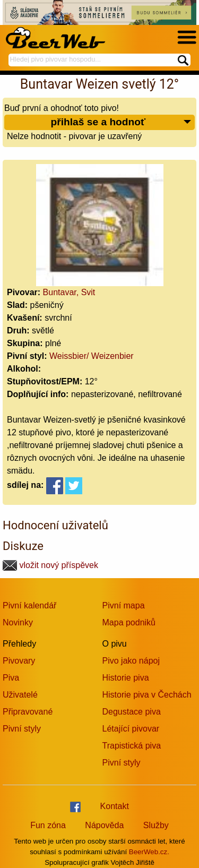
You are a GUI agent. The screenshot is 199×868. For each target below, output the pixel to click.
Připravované (28, 712)
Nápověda (104, 825)
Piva (11, 678)
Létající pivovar (131, 729)
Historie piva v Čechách (147, 695)
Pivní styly (22, 729)
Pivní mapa (124, 605)
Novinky (18, 622)
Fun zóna (48, 825)
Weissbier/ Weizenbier (92, 356)
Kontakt (115, 806)
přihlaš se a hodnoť (121, 122)
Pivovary (19, 661)
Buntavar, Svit (69, 292)
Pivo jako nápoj (131, 661)
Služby (156, 825)
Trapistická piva (132, 746)
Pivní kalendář (29, 605)
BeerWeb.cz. (149, 852)
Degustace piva (132, 712)
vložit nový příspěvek (50, 565)
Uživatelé (20, 695)
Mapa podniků (129, 622)
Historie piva (126, 678)
